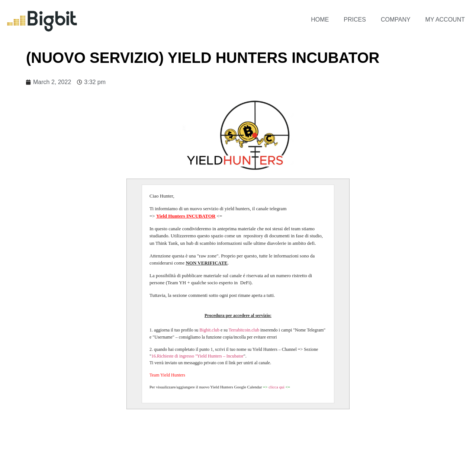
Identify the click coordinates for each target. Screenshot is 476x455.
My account (445, 20)
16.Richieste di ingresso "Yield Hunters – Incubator (197, 356)
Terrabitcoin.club (244, 330)
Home (320, 20)
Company (396, 20)
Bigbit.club (209, 330)
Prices (355, 20)
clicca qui (277, 387)
